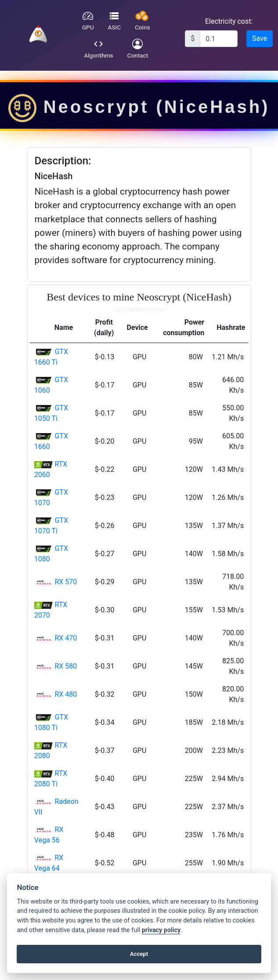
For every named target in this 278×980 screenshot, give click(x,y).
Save (260, 38)
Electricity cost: (229, 21)
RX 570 (66, 582)
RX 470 (66, 638)
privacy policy (161, 930)
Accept (139, 954)
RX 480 (66, 694)
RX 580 (66, 666)
